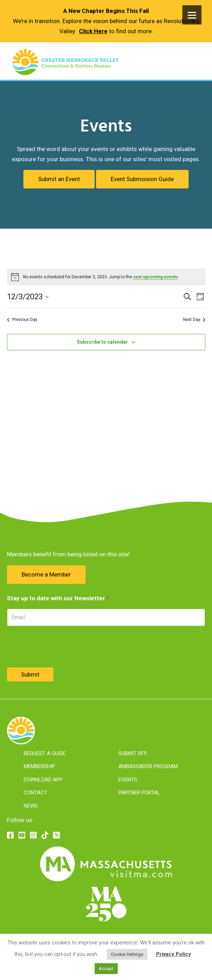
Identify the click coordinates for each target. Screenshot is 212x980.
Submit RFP (133, 753)
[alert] (106, 277)
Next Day (194, 320)
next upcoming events (156, 277)
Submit (30, 674)
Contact (35, 793)
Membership (39, 766)
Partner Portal (139, 793)
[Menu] (192, 15)
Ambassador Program (148, 766)
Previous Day (22, 320)
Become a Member (46, 574)
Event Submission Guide (142, 179)
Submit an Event (59, 179)
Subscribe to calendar (102, 342)
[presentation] (60, 647)
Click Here (93, 31)
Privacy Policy (174, 954)
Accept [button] (106, 969)
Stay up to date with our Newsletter (58, 598)
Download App (43, 780)
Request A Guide (45, 753)
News (31, 806)
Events (128, 780)
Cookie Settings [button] (127, 954)
